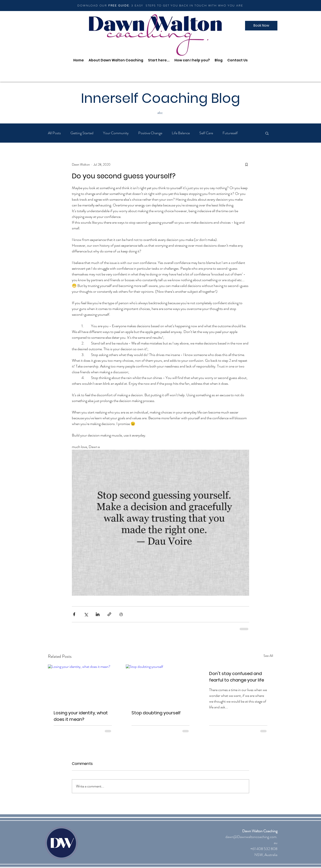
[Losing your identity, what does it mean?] (83, 684)
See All (268, 656)
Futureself (230, 133)
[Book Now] (261, 26)
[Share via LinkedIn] (98, 614)
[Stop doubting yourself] (161, 684)
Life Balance (181, 133)
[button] (267, 133)
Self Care (206, 133)
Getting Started (82, 133)
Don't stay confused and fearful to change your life (237, 677)
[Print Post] (121, 614)
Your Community (116, 133)
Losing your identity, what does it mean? (81, 716)
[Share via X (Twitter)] (86, 614)
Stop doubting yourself (156, 713)
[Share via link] (109, 614)
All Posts (54, 133)
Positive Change (150, 133)
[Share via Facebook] (74, 614)
